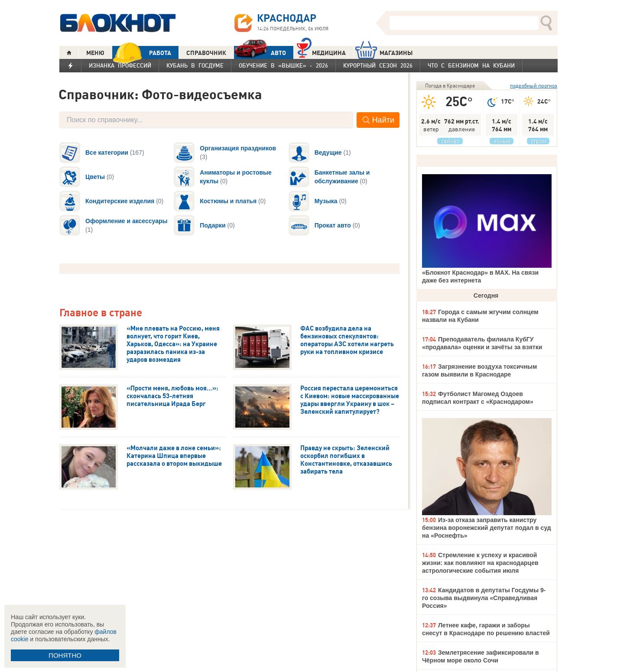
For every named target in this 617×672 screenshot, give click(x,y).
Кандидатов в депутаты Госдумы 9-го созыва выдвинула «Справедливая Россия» (484, 598)
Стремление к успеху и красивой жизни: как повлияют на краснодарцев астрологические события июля (480, 563)
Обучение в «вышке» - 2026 (283, 65)
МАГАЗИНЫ (384, 53)
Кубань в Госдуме (195, 65)
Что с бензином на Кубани (471, 65)
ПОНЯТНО (65, 655)
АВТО (260, 53)
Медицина (321, 52)
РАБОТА (142, 53)
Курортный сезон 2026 (378, 65)
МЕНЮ (95, 53)
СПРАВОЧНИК (206, 53)
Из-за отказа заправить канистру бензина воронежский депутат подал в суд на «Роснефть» (487, 528)
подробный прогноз (534, 86)
